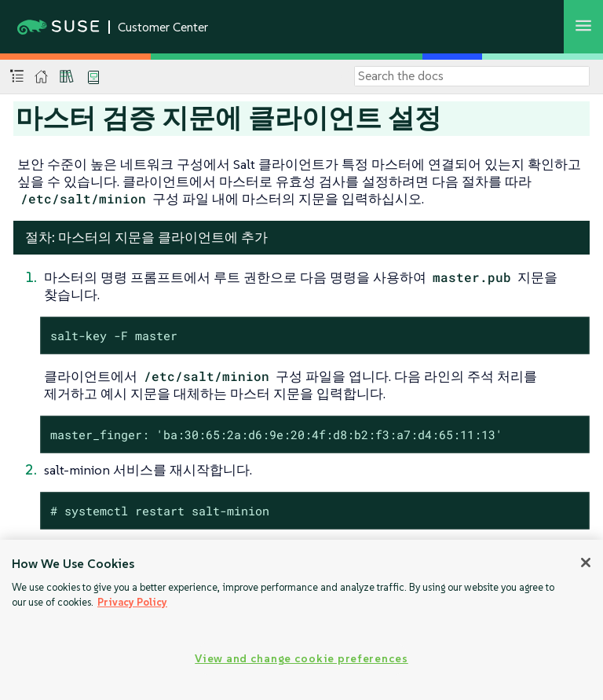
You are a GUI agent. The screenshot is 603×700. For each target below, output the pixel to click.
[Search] (472, 76)
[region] (301, 620)
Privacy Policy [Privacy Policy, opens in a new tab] (132, 602)
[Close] (586, 563)
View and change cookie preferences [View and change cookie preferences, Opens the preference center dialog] (301, 658)
